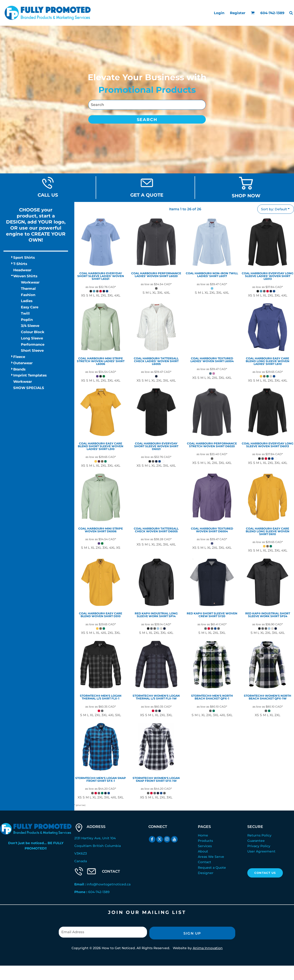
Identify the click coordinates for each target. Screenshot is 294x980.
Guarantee (256, 841)
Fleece (19, 357)
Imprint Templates (30, 375)
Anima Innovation (208, 948)
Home (203, 835)
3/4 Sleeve (30, 326)
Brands (19, 369)
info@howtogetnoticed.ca (109, 884)
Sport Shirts (24, 257)
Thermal (28, 289)
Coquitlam (83, 846)
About (203, 851)
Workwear (30, 282)
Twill (25, 313)
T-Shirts (20, 264)
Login (219, 13)
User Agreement (261, 851)
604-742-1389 (99, 892)
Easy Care (30, 307)
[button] (253, 13)
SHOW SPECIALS (29, 388)
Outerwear (23, 363)
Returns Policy (259, 835)
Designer (206, 873)
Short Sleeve (32, 350)
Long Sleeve (32, 338)
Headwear (22, 270)
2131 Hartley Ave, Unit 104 (95, 838)
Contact (204, 862)
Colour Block (33, 332)
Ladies (27, 301)
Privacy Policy (259, 846)
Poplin (27, 320)
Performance (33, 344)
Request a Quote (212, 868)
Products (205, 841)
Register (238, 13)
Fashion (28, 295)
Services (205, 846)
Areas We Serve (211, 857)
